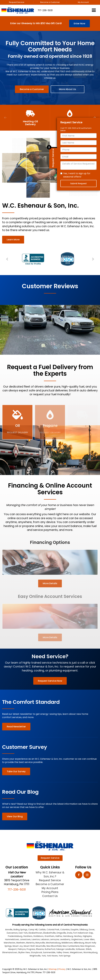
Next (93, 259)
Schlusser (80, 949)
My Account (83, 2)
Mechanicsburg (53, 943)
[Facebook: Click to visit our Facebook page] (79, 875)
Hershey (78, 936)
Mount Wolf (29, 946)
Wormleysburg (90, 952)
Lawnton (36, 939)
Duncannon (12, 933)
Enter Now (79, 24)
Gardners (28, 936)
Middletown (67, 943)
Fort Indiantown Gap (83, 933)
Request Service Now (50, 681)
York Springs (65, 956)
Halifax (59, 936)
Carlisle (42, 930)
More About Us (68, 89)
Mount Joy (18, 946)
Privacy (62, 969)
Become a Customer (50, 2)
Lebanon (45, 939)
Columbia (65, 930)
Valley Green (63, 952)
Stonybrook (36, 952)
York (44, 956)
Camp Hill (33, 930)
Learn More (13, 240)
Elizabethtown (35, 933)
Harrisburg (68, 936)
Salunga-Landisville (65, 949)
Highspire (87, 936)
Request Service (17, 2)
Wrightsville (35, 956)
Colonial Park (53, 930)
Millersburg (79, 943)
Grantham (49, 936)
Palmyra (22, 949)
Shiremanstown (10, 952)
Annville (9, 930)
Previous (6, 118)
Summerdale (49, 952)
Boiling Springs (20, 930)
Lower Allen (89, 939)
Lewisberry (65, 939)
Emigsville (61, 933)
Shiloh (89, 949)
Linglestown (77, 939)
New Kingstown (88, 946)
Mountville (41, 946)
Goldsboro (38, 936)
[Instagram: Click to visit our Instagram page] (87, 875)
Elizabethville (49, 933)
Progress (31, 949)
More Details (50, 583)
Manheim (21, 943)
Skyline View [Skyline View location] (24, 952)
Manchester (10, 943)
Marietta (30, 943)
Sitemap (53, 969)
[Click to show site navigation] (94, 11)
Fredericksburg (15, 936)
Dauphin (75, 930)
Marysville (40, 943)
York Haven (52, 956)
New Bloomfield (54, 946)
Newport (12, 949)
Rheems (40, 949)
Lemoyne (55, 939)
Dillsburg (84, 930)
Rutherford (50, 949)
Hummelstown (12, 939)
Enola (70, 933)
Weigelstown (76, 952)
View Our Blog (15, 816)
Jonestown (25, 939)
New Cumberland (71, 946)
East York (23, 933)
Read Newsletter (16, 727)
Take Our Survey (16, 771)
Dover (92, 930)
